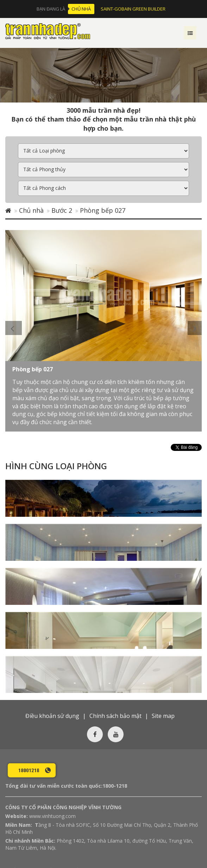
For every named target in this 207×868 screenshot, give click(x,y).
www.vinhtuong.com (52, 768)
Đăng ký (142, 838)
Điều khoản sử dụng (52, 668)
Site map (163, 668)
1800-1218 (115, 737)
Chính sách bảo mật (115, 668)
